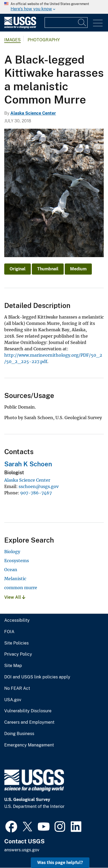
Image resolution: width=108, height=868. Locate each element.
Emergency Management (29, 745)
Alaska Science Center (33, 113)
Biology (12, 552)
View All (15, 597)
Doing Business (19, 734)
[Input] (66, 23)
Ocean (11, 570)
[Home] (20, 27)
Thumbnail (48, 269)
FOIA (9, 632)
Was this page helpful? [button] (60, 863)
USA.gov (13, 700)
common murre (21, 588)
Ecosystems (17, 561)
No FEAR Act (17, 688)
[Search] (82, 23)
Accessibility (17, 620)
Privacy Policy (18, 654)
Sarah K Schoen (28, 464)
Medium (78, 269)
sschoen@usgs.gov (39, 486)
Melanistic (15, 579)
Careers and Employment (29, 722)
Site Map (13, 666)
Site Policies (16, 643)
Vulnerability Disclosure (28, 711)
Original (18, 269)
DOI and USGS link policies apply (37, 677)
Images (12, 40)
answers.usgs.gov (22, 850)
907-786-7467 (36, 493)
